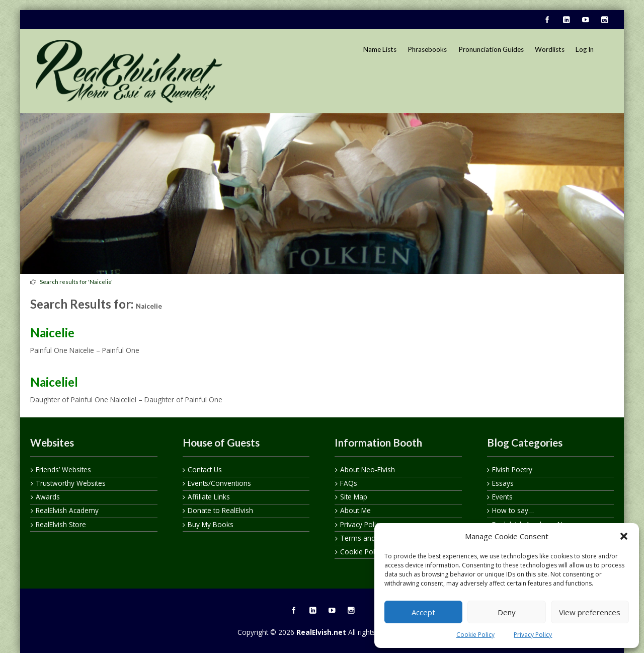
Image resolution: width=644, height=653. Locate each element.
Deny (507, 612)
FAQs (349, 483)
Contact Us (205, 469)
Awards (48, 497)
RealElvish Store (61, 524)
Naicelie (52, 333)
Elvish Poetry (512, 469)
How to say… (513, 510)
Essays (503, 483)
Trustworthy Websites (71, 483)
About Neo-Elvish (368, 469)
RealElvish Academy (67, 510)
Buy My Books (211, 524)
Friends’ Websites (63, 469)
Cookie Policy (475, 635)
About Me (355, 510)
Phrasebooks (427, 49)
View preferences (590, 612)
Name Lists (380, 49)
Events (502, 497)
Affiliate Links (209, 497)
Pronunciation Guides (491, 49)
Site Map (354, 497)
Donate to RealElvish (220, 510)
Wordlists (550, 49)
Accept (423, 612)
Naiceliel (54, 382)
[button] (624, 536)
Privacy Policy (533, 635)
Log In (585, 49)
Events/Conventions (219, 483)
